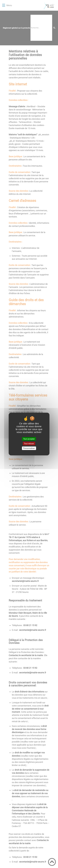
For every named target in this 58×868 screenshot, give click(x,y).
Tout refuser (29, 443)
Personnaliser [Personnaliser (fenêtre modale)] (29, 448)
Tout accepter (29, 439)
